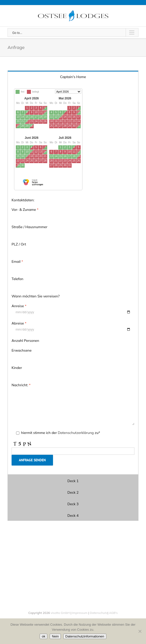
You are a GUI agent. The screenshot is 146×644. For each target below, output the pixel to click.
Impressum (80, 613)
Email (17, 262)
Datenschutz (98, 613)
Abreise (19, 323)
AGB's (113, 613)
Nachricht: (21, 385)
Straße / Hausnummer (30, 227)
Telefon (17, 279)
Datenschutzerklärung (76, 433)
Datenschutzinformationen (85, 636)
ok (43, 636)
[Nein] (140, 631)
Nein (55, 636)
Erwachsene (22, 350)
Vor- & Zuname (25, 210)
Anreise (19, 306)
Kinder (17, 368)
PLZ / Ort (19, 244)
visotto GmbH (60, 613)
